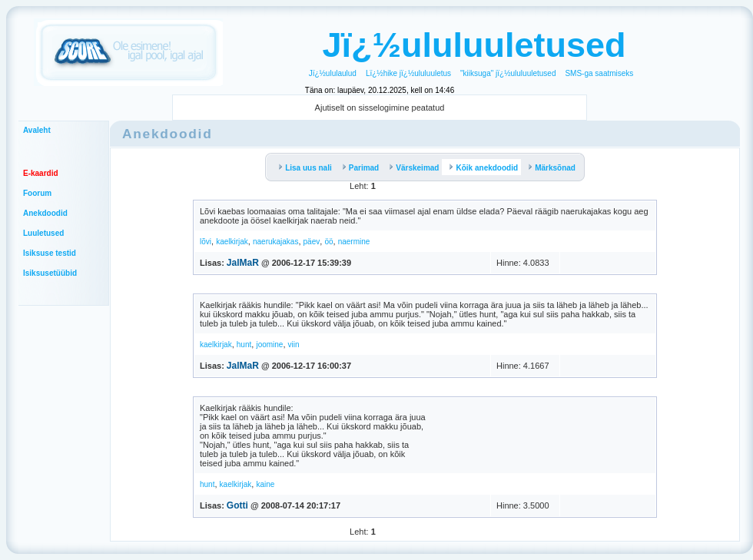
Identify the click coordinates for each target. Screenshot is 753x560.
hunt (244, 345)
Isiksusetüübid (50, 273)
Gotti (237, 505)
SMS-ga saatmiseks (599, 73)
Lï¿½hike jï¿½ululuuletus (408, 73)
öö (328, 242)
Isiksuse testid (50, 253)
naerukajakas (275, 242)
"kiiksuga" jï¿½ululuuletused (508, 73)
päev (312, 242)
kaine (265, 484)
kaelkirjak (232, 242)
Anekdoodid (45, 213)
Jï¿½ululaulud (333, 73)
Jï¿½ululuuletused (474, 45)
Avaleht (37, 130)
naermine (354, 242)
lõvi (206, 242)
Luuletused (43, 233)
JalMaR (243, 263)
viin (294, 345)
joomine (269, 345)
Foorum (37, 193)
